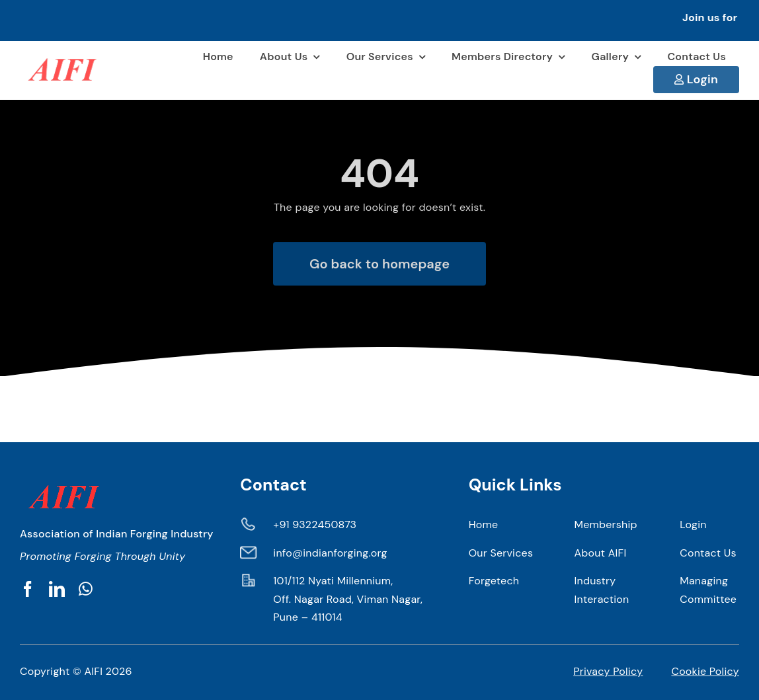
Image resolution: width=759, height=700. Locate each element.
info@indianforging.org (330, 553)
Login (702, 79)
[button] (379, 20)
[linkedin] (57, 589)
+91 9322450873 (315, 525)
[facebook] (28, 589)
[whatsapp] (86, 589)
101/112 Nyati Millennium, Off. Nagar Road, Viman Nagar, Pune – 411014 (348, 599)
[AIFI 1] (61, 53)
